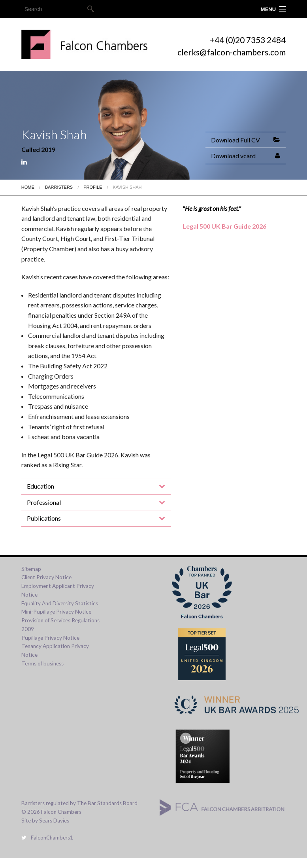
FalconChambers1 (47, 838)
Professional (44, 502)
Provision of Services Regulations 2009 (60, 625)
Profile (93, 187)
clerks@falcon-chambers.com (232, 52)
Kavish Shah (127, 187)
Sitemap (31, 569)
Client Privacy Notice (46, 577)
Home (28, 187)
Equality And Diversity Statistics (60, 603)
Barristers (59, 187)
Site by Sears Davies (45, 821)
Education (40, 486)
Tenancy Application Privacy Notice (55, 650)
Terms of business (42, 663)
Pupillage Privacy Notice (50, 638)
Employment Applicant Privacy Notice (58, 590)
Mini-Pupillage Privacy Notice (56, 612)
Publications (44, 518)
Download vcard (233, 156)
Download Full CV (235, 140)
